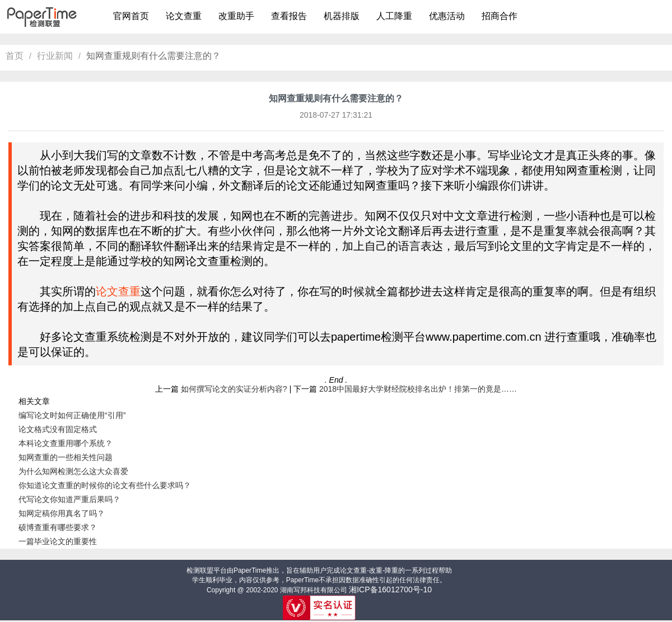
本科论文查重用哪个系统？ (66, 443)
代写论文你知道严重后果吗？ (69, 499)
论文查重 (184, 16)
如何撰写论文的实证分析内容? (234, 389)
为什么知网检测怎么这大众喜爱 (73, 471)
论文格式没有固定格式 (58, 429)
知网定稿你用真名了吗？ (62, 513)
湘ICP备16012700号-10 (390, 589)
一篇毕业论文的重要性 (58, 541)
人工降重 (394, 16)
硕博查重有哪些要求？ (58, 527)
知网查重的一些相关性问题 (66, 457)
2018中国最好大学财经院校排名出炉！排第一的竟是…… (418, 389)
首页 (15, 56)
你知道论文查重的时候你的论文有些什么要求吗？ (105, 485)
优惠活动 (447, 16)
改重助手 (236, 16)
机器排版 (342, 16)
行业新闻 (55, 56)
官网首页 (131, 16)
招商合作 (500, 16)
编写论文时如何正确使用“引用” (72, 415)
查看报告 (289, 16)
